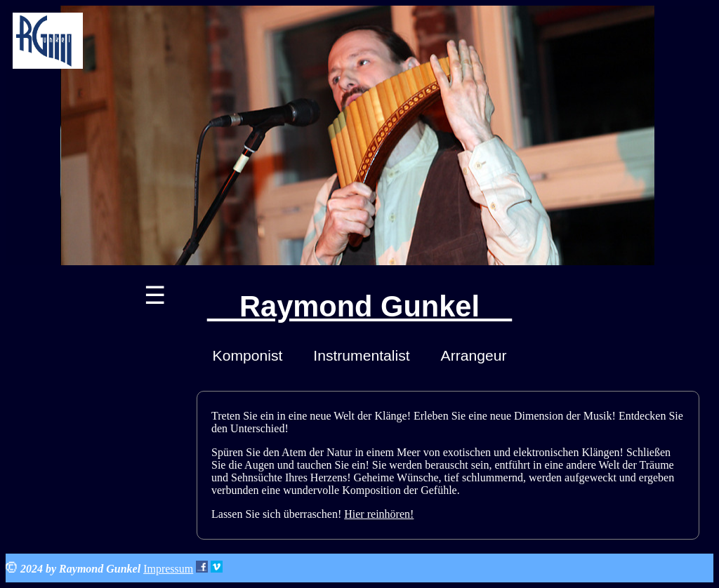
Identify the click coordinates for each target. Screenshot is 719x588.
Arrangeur (474, 355)
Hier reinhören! (379, 514)
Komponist (248, 355)
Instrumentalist (361, 355)
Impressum (168, 569)
